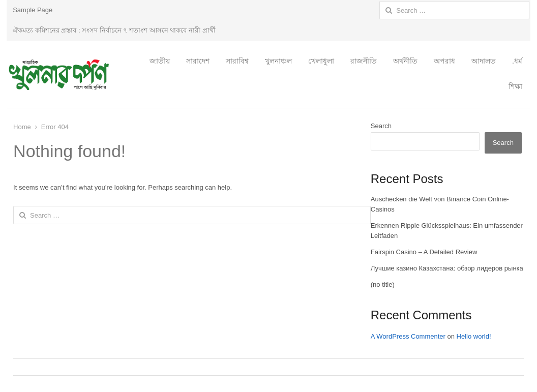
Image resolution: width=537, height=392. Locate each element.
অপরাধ (444, 61)
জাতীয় (160, 61)
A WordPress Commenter (408, 336)
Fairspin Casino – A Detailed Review (424, 252)
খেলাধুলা (321, 61)
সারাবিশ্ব (237, 61)
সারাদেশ (198, 61)
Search (381, 126)
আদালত (484, 61)
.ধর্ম (517, 61)
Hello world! (474, 336)
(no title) (383, 284)
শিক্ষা (515, 86)
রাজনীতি (364, 61)
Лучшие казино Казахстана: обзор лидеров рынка (447, 268)
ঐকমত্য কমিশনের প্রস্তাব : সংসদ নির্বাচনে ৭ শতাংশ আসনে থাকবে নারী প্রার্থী (114, 30)
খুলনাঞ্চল (278, 61)
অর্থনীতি (405, 61)
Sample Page (33, 10)
